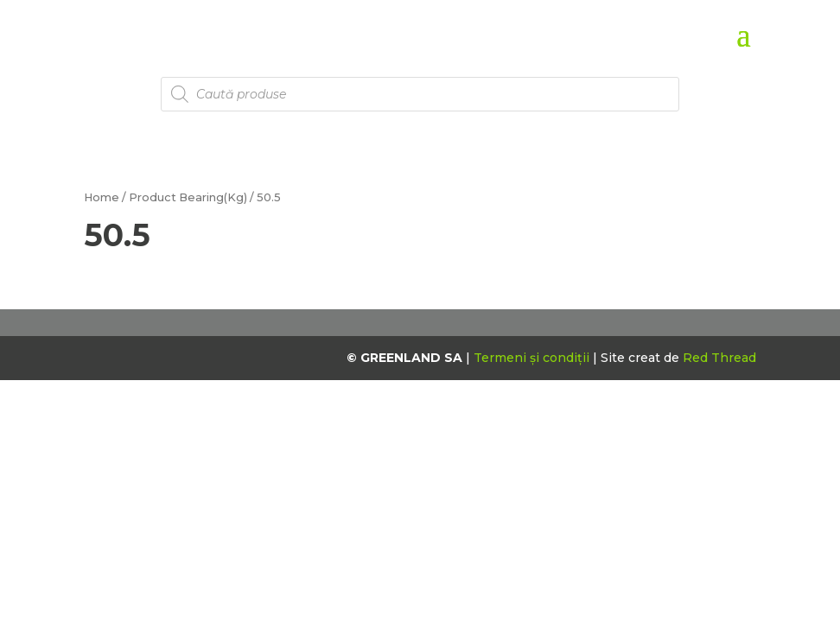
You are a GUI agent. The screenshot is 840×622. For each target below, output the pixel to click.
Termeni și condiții (533, 358)
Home (102, 197)
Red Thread (719, 358)
